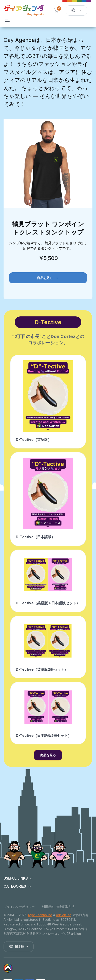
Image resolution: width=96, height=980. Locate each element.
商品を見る (48, 278)
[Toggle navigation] (7, 21)
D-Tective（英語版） (34, 440)
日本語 (17, 947)
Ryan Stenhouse (40, 915)
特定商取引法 (65, 907)
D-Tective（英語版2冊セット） (42, 669)
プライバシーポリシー (19, 907)
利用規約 (48, 907)
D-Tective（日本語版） (35, 537)
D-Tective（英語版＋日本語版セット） (48, 603)
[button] (48, 878)
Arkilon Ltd (64, 915)
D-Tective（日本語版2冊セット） (44, 736)
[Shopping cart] (56, 10)
